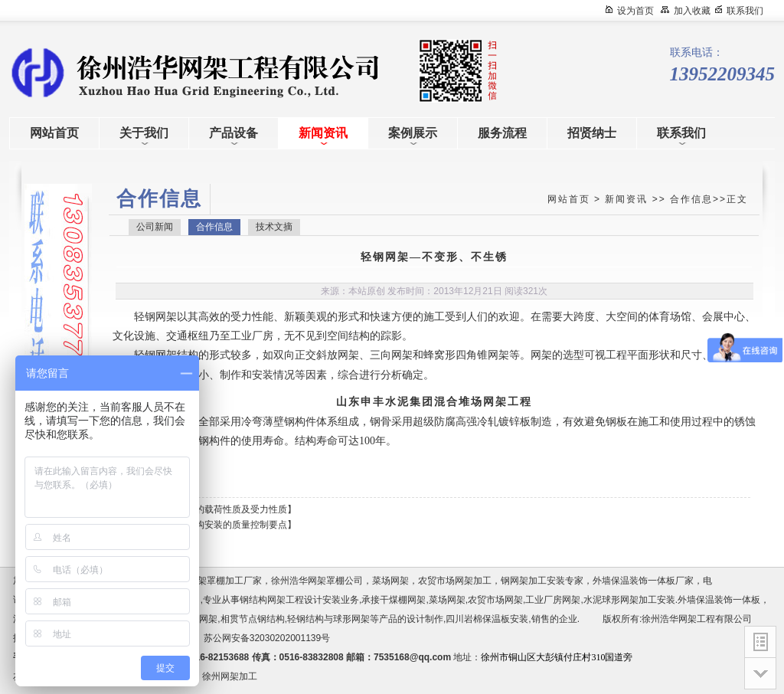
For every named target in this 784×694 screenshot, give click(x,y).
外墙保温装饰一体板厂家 (643, 581)
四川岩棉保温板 (478, 619)
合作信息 (691, 199)
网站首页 (569, 199)
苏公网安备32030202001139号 (269, 638)
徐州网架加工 (230, 676)
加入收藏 (692, 11)
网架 (166, 317)
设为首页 (635, 11)
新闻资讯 (626, 199)
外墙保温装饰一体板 (719, 600)
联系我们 (745, 11)
